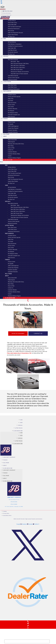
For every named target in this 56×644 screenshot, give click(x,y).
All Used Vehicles (12, 42)
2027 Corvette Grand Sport (14, 27)
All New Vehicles (12, 167)
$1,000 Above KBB (8, 160)
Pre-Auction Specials (13, 52)
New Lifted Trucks (12, 85)
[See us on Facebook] (25, 524)
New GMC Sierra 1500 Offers (18, 66)
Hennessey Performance (14, 29)
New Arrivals (11, 31)
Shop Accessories (12, 103)
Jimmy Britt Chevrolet (9, 457)
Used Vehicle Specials (13, 76)
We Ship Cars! (11, 37)
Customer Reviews (12, 152)
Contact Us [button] (38, 333)
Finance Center (12, 122)
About (5, 136)
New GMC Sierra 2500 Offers (18, 68)
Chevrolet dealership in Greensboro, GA (19, 353)
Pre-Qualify (11, 124)
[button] (28, 162)
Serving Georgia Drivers (14, 500)
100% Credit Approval (13, 126)
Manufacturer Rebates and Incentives (20, 72)
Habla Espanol (11, 142)
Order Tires (11, 99)
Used (5, 39)
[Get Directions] (28, 623)
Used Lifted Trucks (12, 87)
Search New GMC (12, 25)
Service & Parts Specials (14, 78)
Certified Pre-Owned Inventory (15, 46)
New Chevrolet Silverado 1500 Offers (20, 64)
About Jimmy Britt (12, 140)
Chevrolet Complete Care (14, 115)
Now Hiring (11, 146)
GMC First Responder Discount (15, 33)
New (6, 165)
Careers (10, 156)
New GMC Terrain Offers (17, 70)
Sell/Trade (8, 274)
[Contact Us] (28, 301)
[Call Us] (28, 621)
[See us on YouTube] (31, 524)
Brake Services (11, 117)
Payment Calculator (13, 130)
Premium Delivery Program (14, 158)
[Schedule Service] (28, 626)
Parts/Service (7, 91)
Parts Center (11, 107)
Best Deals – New (15, 62)
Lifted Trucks (7, 82)
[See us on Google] (19, 524)
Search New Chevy (12, 23)
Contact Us (11, 150)
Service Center (11, 105)
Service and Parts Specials (14, 97)
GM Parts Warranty (13, 109)
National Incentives (13, 80)
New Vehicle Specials (13, 60)
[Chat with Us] (28, 628)
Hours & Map (11, 148)
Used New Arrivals (12, 50)
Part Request (11, 111)
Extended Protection (13, 132)
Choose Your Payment (13, 128)
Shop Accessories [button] (18, 333)
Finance (6, 119)
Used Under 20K (12, 48)
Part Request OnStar (13, 113)
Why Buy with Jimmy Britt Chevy (16, 144)
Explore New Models (13, 35)
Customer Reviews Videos (14, 154)
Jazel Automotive (39, 519)
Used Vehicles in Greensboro (15, 44)
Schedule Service (12, 95)
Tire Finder (11, 101)
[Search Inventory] (27, 641)
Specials (6, 56)
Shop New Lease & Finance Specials (19, 74)
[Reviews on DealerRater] (28, 619)
